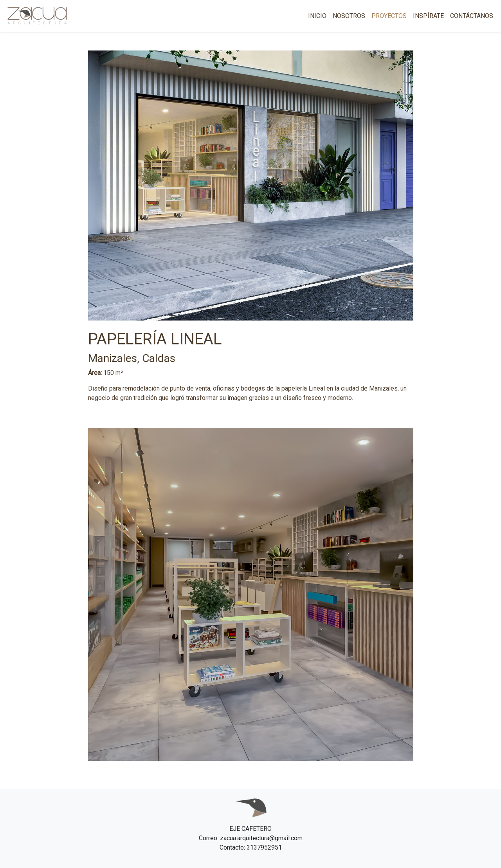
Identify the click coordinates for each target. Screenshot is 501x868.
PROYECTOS (389, 16)
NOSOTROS (349, 16)
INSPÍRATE (428, 16)
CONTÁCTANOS (472, 16)
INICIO (317, 16)
